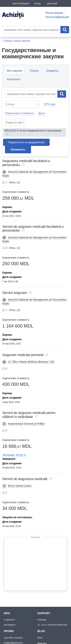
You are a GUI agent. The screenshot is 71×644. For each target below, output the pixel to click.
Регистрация (54, 13)
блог (40, 638)
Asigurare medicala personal (23, 355)
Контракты (14, 79)
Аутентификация (57, 17)
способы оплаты (13, 638)
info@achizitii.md (58, 625)
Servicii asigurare (15, 293)
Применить (18, 150)
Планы (34, 71)
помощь (42, 620)
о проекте (9, 620)
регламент (10, 625)
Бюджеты (53, 71)
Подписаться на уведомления (26, 142)
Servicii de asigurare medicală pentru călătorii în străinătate (29, 415)
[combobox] (22, 104)
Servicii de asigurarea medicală (25, 479)
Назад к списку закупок (17, 41)
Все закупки (14, 71)
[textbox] (23, 104)
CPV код (50, 104)
